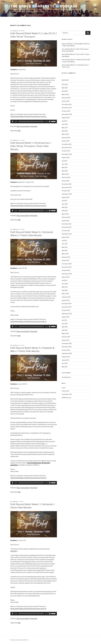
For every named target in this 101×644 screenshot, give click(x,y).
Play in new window (23, 126)
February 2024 (66, 138)
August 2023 (66, 157)
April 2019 (65, 330)
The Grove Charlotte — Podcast (44, 6)
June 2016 (65, 363)
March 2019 (65, 333)
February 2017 (66, 357)
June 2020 (65, 284)
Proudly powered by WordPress (19, 640)
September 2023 (67, 154)
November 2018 (67, 347)
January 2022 (66, 221)
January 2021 (65, 260)
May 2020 (65, 287)
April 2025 (65, 91)
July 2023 (64, 161)
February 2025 (66, 98)
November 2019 (67, 307)
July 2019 (64, 320)
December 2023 (67, 144)
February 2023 (66, 177)
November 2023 (67, 148)
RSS (19, 131)
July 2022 (64, 201)
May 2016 (65, 367)
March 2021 (65, 254)
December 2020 (67, 264)
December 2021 (67, 224)
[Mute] (50, 121)
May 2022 (65, 207)
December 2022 (67, 184)
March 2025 (65, 94)
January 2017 (65, 360)
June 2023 (65, 164)
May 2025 (65, 88)
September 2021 (67, 234)
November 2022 (67, 187)
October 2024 (66, 111)
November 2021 (67, 227)
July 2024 (64, 121)
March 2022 (65, 214)
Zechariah (14, 551)
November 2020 (67, 267)
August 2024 (66, 118)
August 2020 (66, 277)
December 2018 (67, 343)
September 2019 (67, 314)
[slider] (31, 121)
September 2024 (67, 114)
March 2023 (65, 174)
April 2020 (65, 290)
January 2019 (66, 340)
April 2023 (65, 171)
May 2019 (65, 327)
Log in (64, 388)
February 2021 (66, 257)
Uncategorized (66, 377)
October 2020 (66, 270)
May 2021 (65, 247)
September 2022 (67, 194)
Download (34, 126)
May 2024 (65, 128)
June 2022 (65, 204)
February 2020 (66, 297)
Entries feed (65, 391)
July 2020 (65, 280)
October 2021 (66, 231)
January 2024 (66, 141)
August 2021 (65, 237)
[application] (34, 121)
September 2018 (67, 353)
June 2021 (65, 244)
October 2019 (66, 310)
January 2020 (66, 300)
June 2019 (65, 324)
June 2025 (65, 84)
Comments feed (67, 394)
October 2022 (66, 191)
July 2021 (64, 241)
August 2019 (66, 317)
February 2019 (66, 337)
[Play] (13, 121)
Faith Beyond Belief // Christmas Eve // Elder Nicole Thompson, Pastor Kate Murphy (31, 146)
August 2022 (66, 197)
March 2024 (65, 134)
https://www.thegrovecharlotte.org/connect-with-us (28, 116)
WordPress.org (66, 398)
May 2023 (65, 167)
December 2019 (67, 304)
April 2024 (65, 131)
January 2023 (66, 181)
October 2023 (66, 151)
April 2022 (65, 211)
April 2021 (65, 250)
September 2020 (67, 274)
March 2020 (65, 294)
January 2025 (66, 101)
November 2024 (67, 108)
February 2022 (66, 217)
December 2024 (67, 104)
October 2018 (66, 350)
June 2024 (65, 124)
